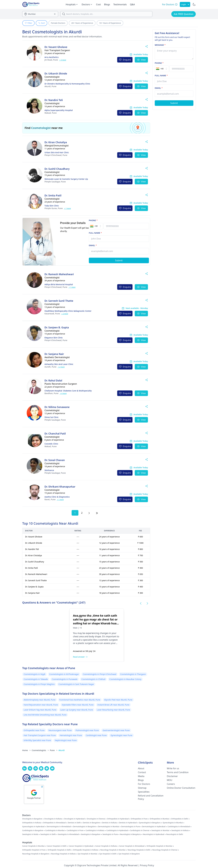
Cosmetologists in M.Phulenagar (64, 674)
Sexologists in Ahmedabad (68, 834)
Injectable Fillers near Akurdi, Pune (78, 705)
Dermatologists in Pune (131, 827)
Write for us (173, 768)
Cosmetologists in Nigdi (34, 674)
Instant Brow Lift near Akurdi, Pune (113, 705)
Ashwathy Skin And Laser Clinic (59, 364)
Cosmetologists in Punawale (65, 679)
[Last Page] (97, 513)
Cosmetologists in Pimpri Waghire (39, 684)
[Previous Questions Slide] (141, 603)
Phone (93, 220)
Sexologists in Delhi (48, 834)
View (141, 60)
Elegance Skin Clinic (54, 338)
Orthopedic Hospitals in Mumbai (159, 846)
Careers (171, 784)
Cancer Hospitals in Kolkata (106, 846)
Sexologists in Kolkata (180, 830)
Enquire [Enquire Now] (125, 60)
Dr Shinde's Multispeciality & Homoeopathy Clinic (67, 84)
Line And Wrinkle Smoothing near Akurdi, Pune (45, 715)
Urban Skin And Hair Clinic (57, 152)
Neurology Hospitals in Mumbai (113, 850)
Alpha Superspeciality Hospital (59, 110)
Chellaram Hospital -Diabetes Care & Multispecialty (68, 391)
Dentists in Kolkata (109, 823)
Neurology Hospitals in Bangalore (36, 854)
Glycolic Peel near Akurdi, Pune (118, 700)
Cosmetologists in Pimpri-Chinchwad (99, 674)
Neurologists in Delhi (175, 834)
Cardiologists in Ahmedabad (179, 827)
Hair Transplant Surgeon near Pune (40, 735)
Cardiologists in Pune (75, 830)
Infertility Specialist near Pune (37, 740)
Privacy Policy (147, 865)
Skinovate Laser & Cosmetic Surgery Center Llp (66, 179)
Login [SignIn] (185, 4)
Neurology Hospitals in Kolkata (63, 854)
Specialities (144, 792)
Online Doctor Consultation (181, 788)
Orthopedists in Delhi (180, 819)
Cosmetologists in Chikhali (93, 679)
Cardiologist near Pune (96, 735)
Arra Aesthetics (52, 57)
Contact (142, 772)
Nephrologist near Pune (66, 740)
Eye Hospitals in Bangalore (129, 854)
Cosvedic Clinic (51, 444)
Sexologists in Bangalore (91, 834)
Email (93, 245)
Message (160, 45)
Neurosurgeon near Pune (60, 730)
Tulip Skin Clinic (52, 206)
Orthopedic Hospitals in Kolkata (86, 850)
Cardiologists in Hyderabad (117, 830)
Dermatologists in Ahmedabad (59, 827)
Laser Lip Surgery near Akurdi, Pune (77, 710)
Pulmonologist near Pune (87, 730)
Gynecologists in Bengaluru (150, 823)
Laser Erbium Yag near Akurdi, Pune (40, 710)
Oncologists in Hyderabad (74, 819)
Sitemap (142, 788)
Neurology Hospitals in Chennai (165, 850)
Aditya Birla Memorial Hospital (59, 284)
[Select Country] (96, 226)
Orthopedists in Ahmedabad (54, 823)
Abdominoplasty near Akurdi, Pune (40, 700)
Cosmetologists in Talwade (36, 679)
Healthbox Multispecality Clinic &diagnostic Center (68, 311)
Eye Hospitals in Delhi (108, 854)
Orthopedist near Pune (34, 730)
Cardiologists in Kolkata (95, 830)
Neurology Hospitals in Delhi (139, 850)
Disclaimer (172, 776)
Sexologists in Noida (30, 834)
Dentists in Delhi (74, 823)
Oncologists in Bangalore (32, 819)
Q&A (132, 4)
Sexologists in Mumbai (160, 830)
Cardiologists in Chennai (140, 830)
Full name (95, 233)
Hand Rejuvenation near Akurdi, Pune (41, 705)
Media (141, 776)
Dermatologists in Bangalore (84, 827)
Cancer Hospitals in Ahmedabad (132, 846)
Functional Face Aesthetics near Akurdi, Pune (80, 700)
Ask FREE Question (184, 14)
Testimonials (120, 4)
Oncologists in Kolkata (53, 819)
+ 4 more (63, 393)
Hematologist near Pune (71, 735)
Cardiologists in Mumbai (55, 830)
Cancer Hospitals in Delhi (57, 846)
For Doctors (144, 784)
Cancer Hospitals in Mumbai (33, 846)
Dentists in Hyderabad (128, 823)
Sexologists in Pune (110, 834)
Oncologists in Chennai (96, 819)
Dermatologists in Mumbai (109, 827)
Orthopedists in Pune (139, 819)
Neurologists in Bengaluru (130, 834)
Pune (51, 60)
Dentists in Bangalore (91, 823)
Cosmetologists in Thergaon (133, 674)
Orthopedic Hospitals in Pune (34, 850)
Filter (28, 23)
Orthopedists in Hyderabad (118, 819)
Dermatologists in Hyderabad (154, 827)
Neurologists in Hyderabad (154, 834)
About (141, 768)
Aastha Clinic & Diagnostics (57, 497)
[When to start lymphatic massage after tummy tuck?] (150, 635)
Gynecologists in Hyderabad (33, 827)
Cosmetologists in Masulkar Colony (125, 679)
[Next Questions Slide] (147, 603)
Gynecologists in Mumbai (173, 823)
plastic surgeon (86, 643)
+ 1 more (67, 208)
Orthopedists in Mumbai (159, 819)
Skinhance (49, 470)
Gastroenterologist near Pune (116, 730)
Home (26, 750)
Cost (98, 4)
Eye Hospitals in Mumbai (88, 854)
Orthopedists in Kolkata (32, 823)
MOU (170, 780)
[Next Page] (89, 513)
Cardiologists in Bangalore (33, 830)
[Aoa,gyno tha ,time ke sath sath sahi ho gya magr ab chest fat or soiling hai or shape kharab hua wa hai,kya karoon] (46, 635)
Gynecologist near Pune (121, 735)
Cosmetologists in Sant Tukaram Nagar (76, 684)
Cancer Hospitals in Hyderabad (81, 846)
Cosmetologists (40, 750)
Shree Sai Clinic (52, 417)
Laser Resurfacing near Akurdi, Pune (114, 710)
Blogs (107, 4)
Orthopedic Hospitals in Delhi (59, 850)
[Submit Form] (119, 260)
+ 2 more (63, 60)
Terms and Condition (178, 772)
